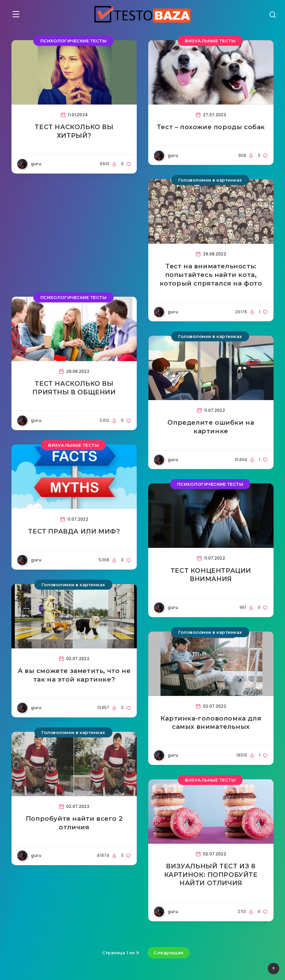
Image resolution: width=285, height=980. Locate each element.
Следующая (169, 953)
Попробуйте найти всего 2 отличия (74, 823)
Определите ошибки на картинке (211, 427)
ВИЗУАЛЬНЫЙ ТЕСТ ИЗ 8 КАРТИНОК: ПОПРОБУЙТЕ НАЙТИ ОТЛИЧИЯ (211, 875)
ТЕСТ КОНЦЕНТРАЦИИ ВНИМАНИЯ (211, 575)
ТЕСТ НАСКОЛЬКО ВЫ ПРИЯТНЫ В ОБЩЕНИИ (74, 388)
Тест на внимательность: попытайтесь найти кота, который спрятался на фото (211, 275)
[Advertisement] (74, 235)
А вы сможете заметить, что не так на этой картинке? (74, 675)
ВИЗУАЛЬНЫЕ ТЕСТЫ (210, 41)
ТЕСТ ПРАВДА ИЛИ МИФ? (74, 531)
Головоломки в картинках (210, 180)
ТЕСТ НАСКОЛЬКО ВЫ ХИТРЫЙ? (74, 131)
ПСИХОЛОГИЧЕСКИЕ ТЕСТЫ (74, 41)
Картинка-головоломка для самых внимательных (211, 723)
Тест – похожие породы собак (211, 127)
